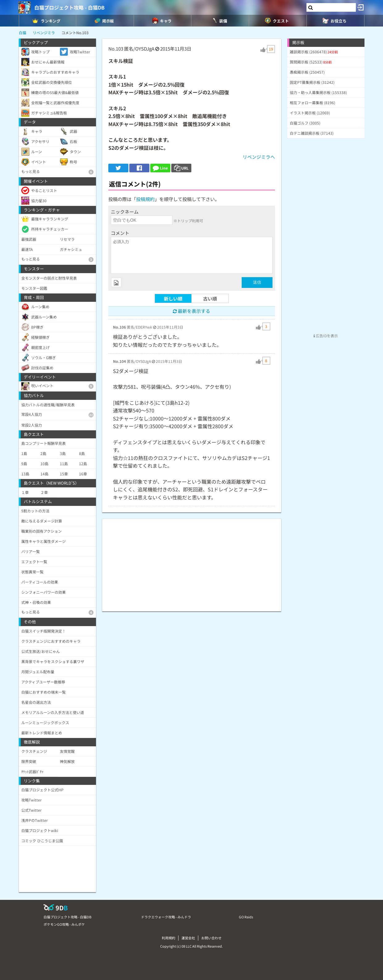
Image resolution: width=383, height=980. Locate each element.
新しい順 (173, 299)
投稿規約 (145, 199)
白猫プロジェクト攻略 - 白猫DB (69, 7)
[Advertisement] (192, 562)
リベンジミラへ (259, 157)
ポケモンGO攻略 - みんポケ (64, 924)
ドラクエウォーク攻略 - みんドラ (166, 917)
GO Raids (246, 917)
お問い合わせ (211, 938)
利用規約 (169, 938)
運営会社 (188, 938)
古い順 (210, 299)
